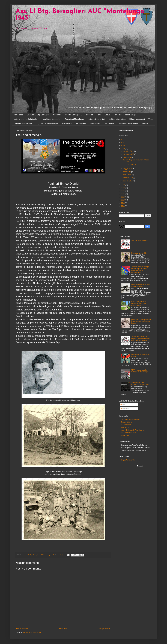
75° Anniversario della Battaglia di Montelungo (140, 371)
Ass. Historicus (126, 425)
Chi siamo (57, 115)
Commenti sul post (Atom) (32, 632)
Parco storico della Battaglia (125, 115)
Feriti (99, 115)
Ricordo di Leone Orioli (139, 253)
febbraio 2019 (128, 178)
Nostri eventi (67, 123)
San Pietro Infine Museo (129, 433)
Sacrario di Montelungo (74, 119)
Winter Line (125, 435)
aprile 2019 (127, 172)
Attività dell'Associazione (128, 123)
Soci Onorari (95, 123)
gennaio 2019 (128, 181)
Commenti (125, 409)
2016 (123, 191)
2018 (123, 185)
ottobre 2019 (128, 157)
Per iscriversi (81, 123)
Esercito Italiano (126, 422)
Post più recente (22, 629)
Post (123, 405)
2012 (123, 203)
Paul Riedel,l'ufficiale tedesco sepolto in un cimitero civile (139, 304)
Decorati (90, 115)
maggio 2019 (128, 169)
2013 (123, 200)
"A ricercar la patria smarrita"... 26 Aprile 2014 (140, 384)
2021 (123, 142)
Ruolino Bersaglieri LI (74, 115)
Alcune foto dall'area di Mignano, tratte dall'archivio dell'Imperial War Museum (141, 339)
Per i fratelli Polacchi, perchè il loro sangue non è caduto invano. (141, 321)
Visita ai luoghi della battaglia (25, 119)
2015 (123, 194)
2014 (123, 197)
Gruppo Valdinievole (128, 460)
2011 (123, 206)
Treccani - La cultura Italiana (131, 420)
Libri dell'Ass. (109, 123)
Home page (18, 115)
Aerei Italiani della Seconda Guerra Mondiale (141, 285)
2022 (123, 139)
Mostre (145, 123)
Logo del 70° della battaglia (47, 123)
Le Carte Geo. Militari (96, 119)
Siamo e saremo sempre (140, 240)
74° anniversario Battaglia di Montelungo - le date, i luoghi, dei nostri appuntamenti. (141, 270)
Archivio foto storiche (117, 119)
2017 (123, 188)
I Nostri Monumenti (137, 119)
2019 (123, 149)
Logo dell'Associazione (23, 123)
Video (151, 119)
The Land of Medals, (130, 165)
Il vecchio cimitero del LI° (51, 119)
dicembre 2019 (128, 151)
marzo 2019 (127, 175)
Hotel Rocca (125, 427)
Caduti (107, 115)
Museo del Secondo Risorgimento (132, 430)
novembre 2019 (129, 154)
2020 (123, 145)
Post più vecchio (105, 629)
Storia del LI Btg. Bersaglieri (38, 115)
